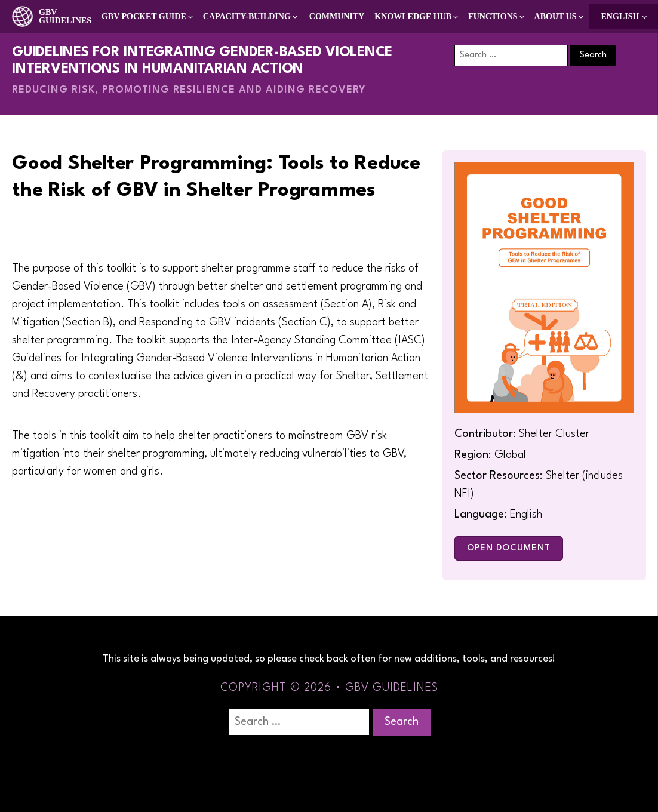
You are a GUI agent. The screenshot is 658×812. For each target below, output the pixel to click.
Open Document (509, 548)
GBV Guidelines (65, 16)
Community (337, 16)
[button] (148, 17)
